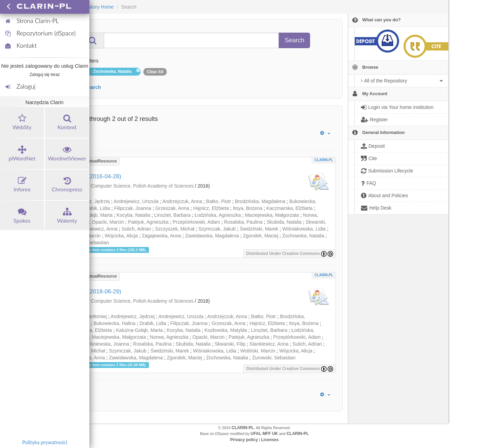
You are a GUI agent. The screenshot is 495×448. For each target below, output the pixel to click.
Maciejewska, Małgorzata (272, 215)
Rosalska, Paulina (243, 222)
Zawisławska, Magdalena (212, 236)
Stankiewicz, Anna (98, 229)
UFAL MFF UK (264, 434)
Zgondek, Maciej (261, 236)
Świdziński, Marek (259, 229)
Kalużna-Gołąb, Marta (139, 330)
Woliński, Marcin (258, 351)
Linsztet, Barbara (173, 215)
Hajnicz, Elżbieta (211, 208)
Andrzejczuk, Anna (182, 201)
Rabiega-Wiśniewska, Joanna (97, 344)
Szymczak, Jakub (217, 229)
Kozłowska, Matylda (226, 330)
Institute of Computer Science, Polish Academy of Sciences (130, 186)
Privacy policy (244, 440)
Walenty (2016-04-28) (93, 176)
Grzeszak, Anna (172, 208)
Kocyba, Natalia (133, 215)
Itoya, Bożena (247, 208)
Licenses (270, 440)
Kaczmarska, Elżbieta (290, 208)
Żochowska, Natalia (303, 236)
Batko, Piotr (219, 201)
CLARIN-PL (324, 160)
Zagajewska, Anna (161, 236)
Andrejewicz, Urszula (136, 201)
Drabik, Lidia (97, 208)
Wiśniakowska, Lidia (304, 229)
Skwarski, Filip (230, 344)
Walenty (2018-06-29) (93, 292)
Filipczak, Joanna (133, 208)
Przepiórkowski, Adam (196, 222)
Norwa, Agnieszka (169, 337)
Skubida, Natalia (284, 222)
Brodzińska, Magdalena (260, 201)
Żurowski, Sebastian (274, 358)
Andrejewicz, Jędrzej (133, 316)
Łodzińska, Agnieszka (218, 215)
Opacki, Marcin (108, 222)
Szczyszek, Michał (175, 229)
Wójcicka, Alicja (121, 236)
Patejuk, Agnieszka (148, 222)
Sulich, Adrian (136, 229)
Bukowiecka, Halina (114, 323)
